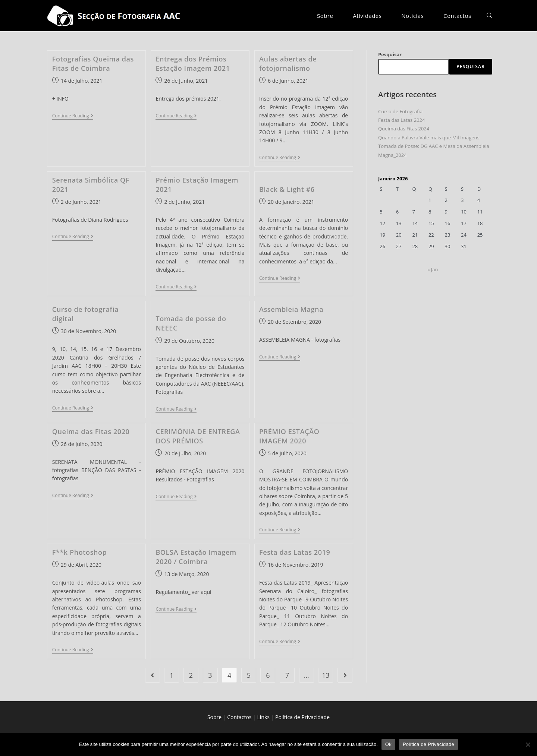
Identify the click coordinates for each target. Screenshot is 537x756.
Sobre (214, 717)
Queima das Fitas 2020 (91, 431)
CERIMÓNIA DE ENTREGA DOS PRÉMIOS (198, 436)
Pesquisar (390, 54)
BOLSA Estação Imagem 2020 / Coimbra (196, 557)
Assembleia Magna (291, 309)
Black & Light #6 (287, 189)
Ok (388, 744)
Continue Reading (73, 116)
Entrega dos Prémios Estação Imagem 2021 (193, 64)
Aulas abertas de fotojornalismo (288, 64)
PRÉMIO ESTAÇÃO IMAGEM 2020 (289, 436)
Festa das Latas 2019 (295, 552)
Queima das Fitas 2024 (404, 129)
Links (263, 717)
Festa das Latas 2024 (401, 120)
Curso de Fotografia (400, 111)
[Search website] (489, 16)
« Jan (433, 269)
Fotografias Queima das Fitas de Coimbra (93, 64)
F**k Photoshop (80, 552)
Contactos (239, 717)
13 (326, 675)
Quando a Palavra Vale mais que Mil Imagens (429, 137)
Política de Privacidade (302, 717)
